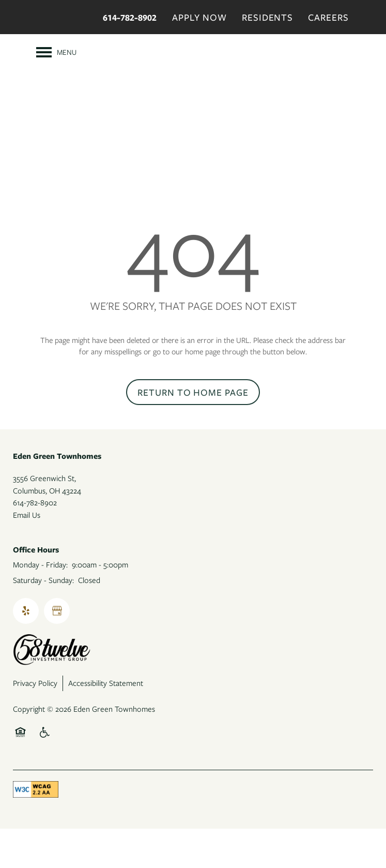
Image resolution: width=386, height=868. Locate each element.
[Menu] (56, 52)
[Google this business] (57, 651)
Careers (328, 17)
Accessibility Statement (106, 723)
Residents (268, 17)
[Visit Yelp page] (26, 651)
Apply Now (199, 17)
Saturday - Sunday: (43, 620)
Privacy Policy (35, 723)
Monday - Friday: (40, 604)
